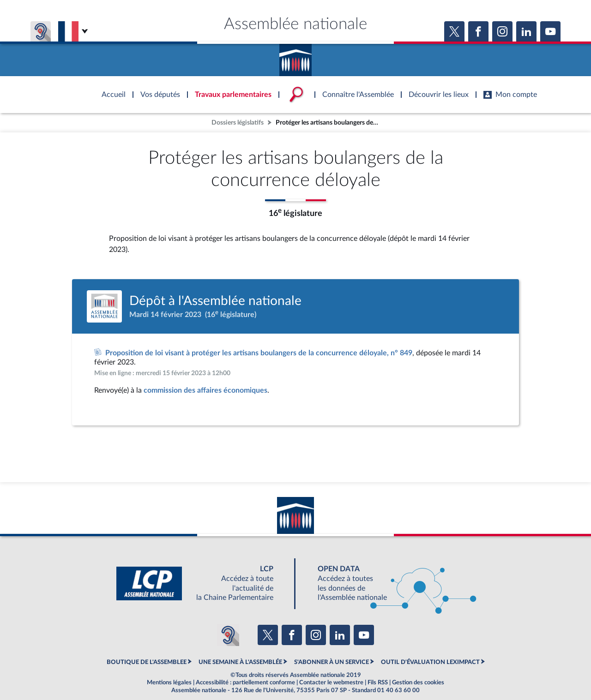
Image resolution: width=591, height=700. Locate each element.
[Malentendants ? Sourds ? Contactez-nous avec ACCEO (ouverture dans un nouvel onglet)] (228, 635)
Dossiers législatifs (238, 123)
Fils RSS (378, 682)
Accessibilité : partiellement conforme (245, 682)
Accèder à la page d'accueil (295, 57)
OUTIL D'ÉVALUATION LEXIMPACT (430, 662)
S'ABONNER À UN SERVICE (332, 662)
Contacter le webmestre (331, 682)
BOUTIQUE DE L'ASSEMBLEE (147, 662)
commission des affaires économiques (205, 390)
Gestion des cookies (418, 682)
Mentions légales (169, 682)
